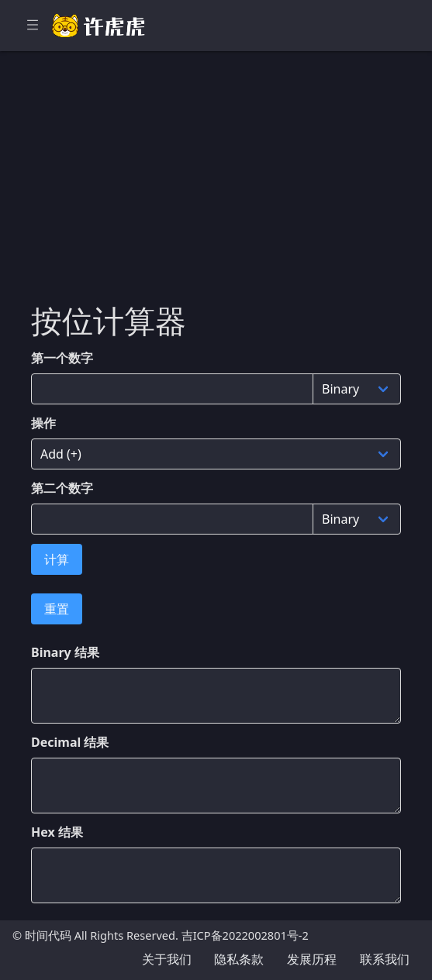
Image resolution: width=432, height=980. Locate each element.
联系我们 (385, 959)
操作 (43, 423)
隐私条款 (239, 959)
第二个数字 (62, 488)
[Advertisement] (216, 186)
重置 (57, 609)
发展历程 (312, 959)
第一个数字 (62, 358)
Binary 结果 (65, 652)
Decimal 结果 (70, 742)
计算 (57, 559)
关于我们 (167, 959)
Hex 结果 (57, 832)
